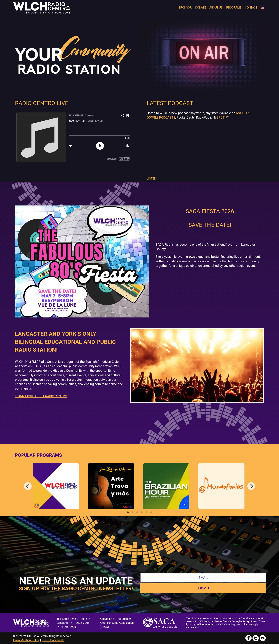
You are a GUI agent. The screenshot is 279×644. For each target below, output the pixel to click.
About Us (216, 8)
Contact (251, 8)
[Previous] (28, 486)
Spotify (223, 117)
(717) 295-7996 (66, 627)
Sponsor (185, 8)
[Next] (251, 486)
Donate (201, 8)
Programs (234, 8)
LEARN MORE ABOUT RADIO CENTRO (41, 396)
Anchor (242, 113)
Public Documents (53, 640)
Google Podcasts (161, 117)
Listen (151, 179)
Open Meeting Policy (26, 640)
